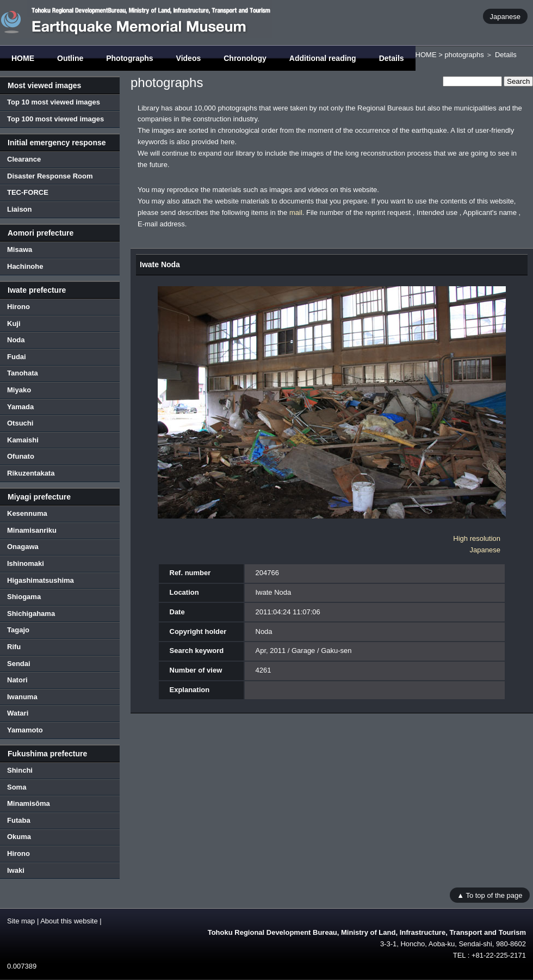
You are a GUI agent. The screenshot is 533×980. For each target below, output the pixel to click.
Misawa (20, 249)
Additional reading (323, 58)
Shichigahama (31, 614)
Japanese (505, 16)
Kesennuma (27, 513)
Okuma (19, 837)
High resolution (477, 538)
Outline (70, 58)
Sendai (19, 664)
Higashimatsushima (41, 580)
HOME (23, 58)
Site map (21, 921)
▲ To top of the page (489, 895)
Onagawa (23, 547)
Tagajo (18, 630)
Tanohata (23, 373)
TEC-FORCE (28, 192)
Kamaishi (23, 440)
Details (392, 58)
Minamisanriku (32, 530)
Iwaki (16, 870)
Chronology (245, 58)
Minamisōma (29, 803)
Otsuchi (20, 423)
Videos (189, 58)
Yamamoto (25, 730)
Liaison (20, 209)
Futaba (19, 820)
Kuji (14, 323)
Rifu (14, 647)
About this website (69, 921)
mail (296, 212)
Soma (17, 787)
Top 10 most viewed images (54, 102)
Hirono (18, 307)
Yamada (20, 407)
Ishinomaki (26, 563)
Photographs (129, 58)
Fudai (17, 357)
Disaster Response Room (50, 176)
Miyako (19, 390)
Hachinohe (25, 266)
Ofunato (21, 456)
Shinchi (20, 770)
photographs (464, 55)
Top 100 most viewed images (55, 119)
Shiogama (24, 597)
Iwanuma (22, 697)
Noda (16, 340)
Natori (17, 680)
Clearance (24, 159)
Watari (18, 713)
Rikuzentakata (31, 473)
